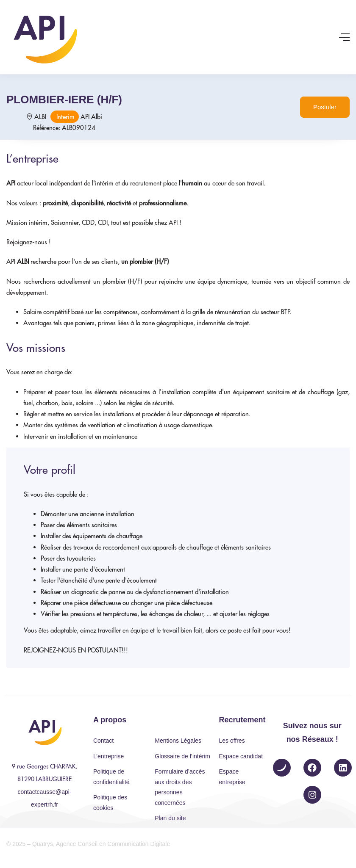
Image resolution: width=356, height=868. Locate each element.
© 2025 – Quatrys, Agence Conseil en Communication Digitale (88, 844)
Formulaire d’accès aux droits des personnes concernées (180, 787)
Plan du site (170, 818)
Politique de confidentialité (111, 777)
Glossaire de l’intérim (182, 756)
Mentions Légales (178, 741)
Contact (103, 741)
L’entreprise (108, 756)
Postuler (325, 107)
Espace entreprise (232, 777)
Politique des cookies (110, 803)
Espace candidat (241, 756)
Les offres (232, 741)
